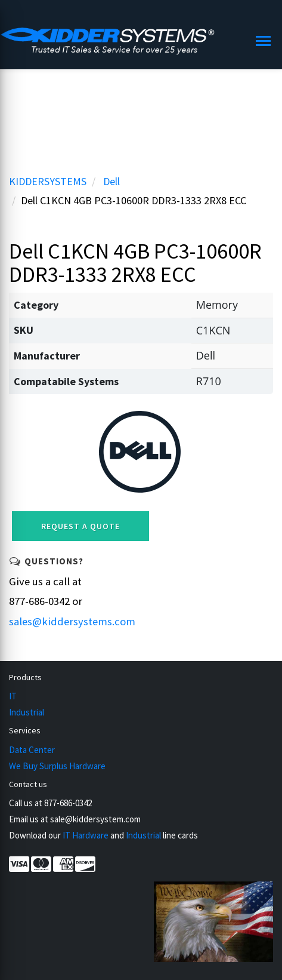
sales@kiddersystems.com (72, 621)
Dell (111, 181)
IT (13, 696)
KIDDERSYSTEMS (48, 181)
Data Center (32, 750)
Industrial (27, 712)
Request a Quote (80, 526)
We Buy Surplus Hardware (57, 766)
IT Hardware (86, 835)
